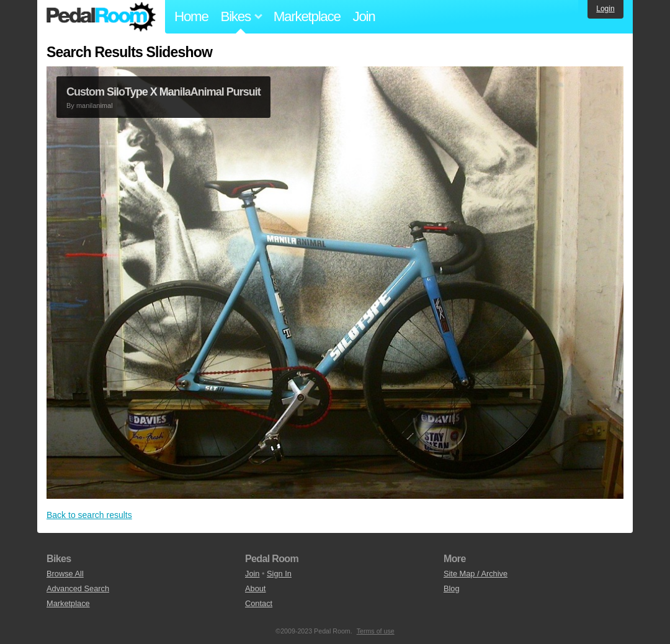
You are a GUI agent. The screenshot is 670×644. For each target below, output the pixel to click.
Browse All (65, 574)
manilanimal (95, 105)
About (255, 588)
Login (605, 9)
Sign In (279, 574)
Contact (259, 603)
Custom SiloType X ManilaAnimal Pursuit (163, 92)
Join (364, 16)
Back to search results (89, 515)
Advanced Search (78, 588)
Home (191, 16)
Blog (452, 588)
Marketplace (307, 16)
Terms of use (376, 631)
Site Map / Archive (476, 574)
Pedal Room (101, 17)
